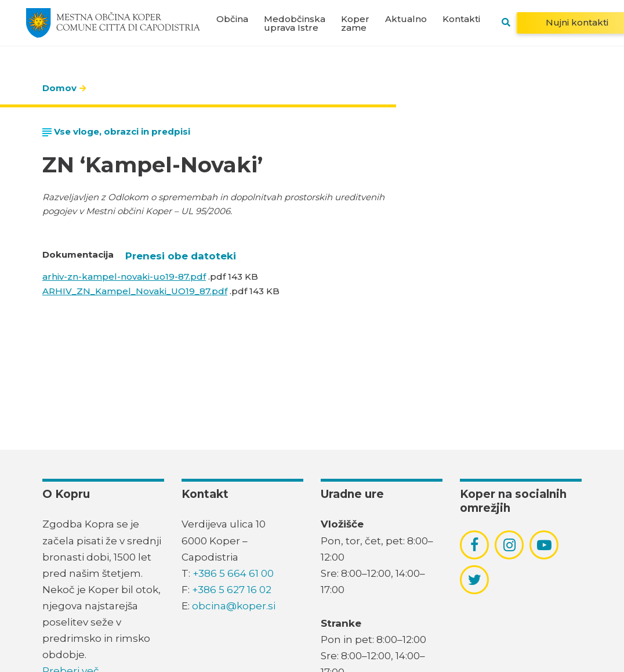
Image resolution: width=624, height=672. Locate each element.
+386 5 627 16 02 (232, 590)
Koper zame (355, 23)
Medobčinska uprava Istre (295, 23)
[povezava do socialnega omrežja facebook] (474, 545)
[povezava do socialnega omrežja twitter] (475, 580)
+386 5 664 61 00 (233, 573)
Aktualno (406, 19)
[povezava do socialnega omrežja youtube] (544, 545)
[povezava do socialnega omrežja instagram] (509, 545)
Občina (232, 19)
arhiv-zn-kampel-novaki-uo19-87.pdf (124, 277)
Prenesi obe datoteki (181, 256)
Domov (59, 88)
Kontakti (461, 19)
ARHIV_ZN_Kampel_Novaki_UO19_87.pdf (135, 291)
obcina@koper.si (234, 606)
